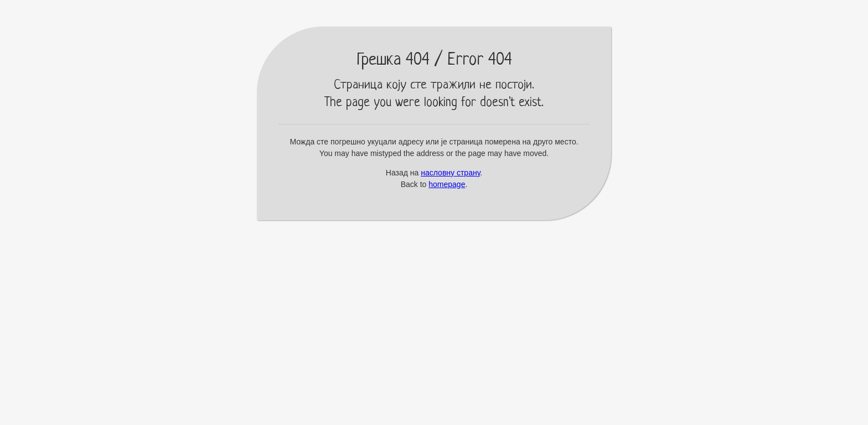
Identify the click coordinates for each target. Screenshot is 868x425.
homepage (447, 184)
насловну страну (450, 173)
